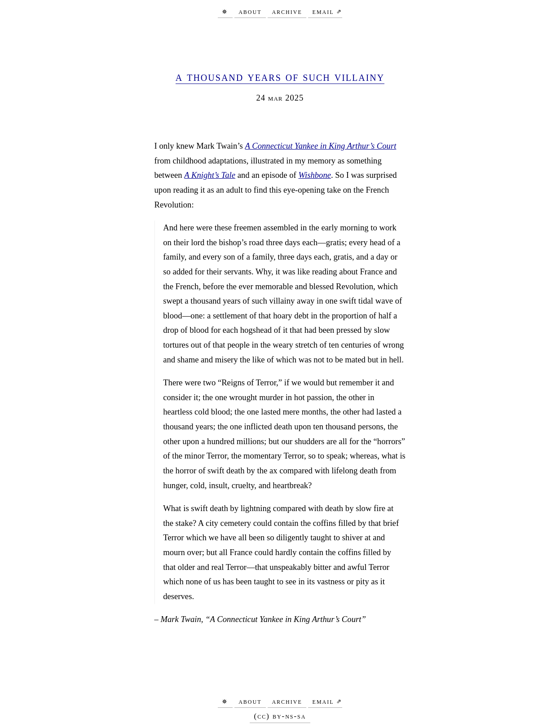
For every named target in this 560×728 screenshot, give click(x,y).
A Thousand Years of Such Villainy (280, 77)
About (250, 11)
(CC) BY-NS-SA (280, 716)
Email (323, 11)
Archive (287, 11)
